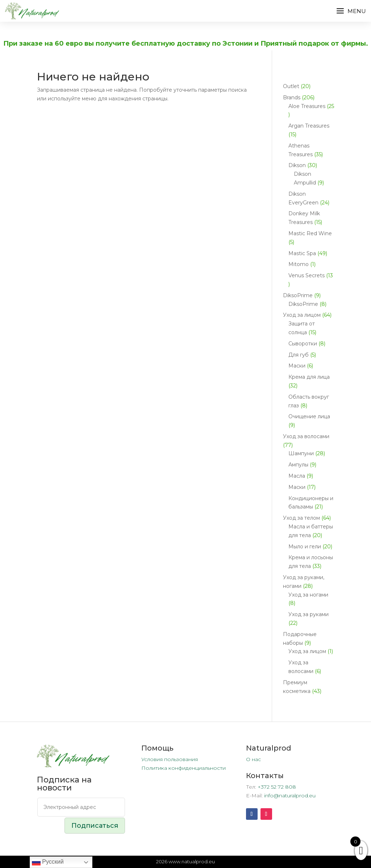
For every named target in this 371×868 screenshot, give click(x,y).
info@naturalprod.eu (290, 796)
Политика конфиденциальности (184, 768)
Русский (48, 862)
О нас (253, 759)
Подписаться (95, 826)
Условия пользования (170, 759)
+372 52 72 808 (277, 787)
